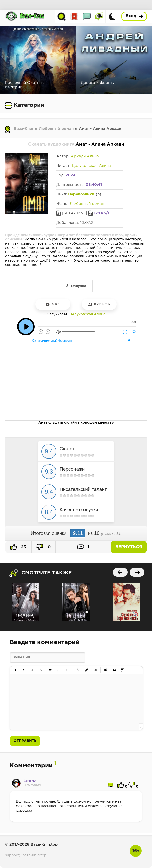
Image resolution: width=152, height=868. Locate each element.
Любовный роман (56, 129)
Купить (99, 304)
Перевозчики (81, 194)
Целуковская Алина (91, 166)
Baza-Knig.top (44, 845)
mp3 (53, 304)
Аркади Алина (85, 156)
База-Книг (24, 129)
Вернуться (129, 547)
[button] (15, 670)
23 (18, 547)
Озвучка (79, 286)
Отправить (25, 741)
